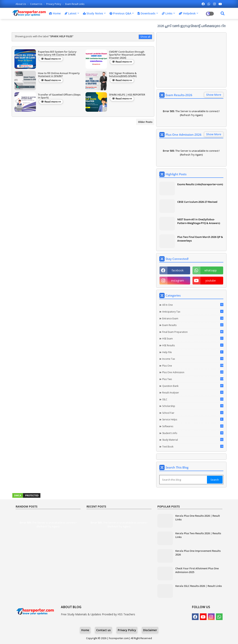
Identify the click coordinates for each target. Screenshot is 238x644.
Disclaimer (150, 630)
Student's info (193, 433)
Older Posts (145, 122)
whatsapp (211, 270)
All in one (193, 305)
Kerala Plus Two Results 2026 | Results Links (198, 535)
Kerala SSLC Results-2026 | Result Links (199, 586)
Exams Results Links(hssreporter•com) (200, 184)
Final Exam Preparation (193, 332)
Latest (71, 13)
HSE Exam (193, 338)
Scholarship (193, 406)
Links (167, 13)
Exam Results (193, 325)
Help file (193, 352)
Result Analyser (193, 392)
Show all (145, 37)
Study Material (193, 440)
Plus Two (193, 379)
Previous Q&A (120, 13)
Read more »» (53, 59)
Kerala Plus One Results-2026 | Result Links (198, 517)
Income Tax (193, 359)
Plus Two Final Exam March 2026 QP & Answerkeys (200, 239)
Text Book (193, 446)
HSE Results (193, 345)
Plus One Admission (193, 372)
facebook (178, 270)
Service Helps (193, 419)
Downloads (147, 13)
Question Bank (193, 386)
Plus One (193, 366)
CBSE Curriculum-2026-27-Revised (197, 202)
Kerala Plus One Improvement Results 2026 (198, 553)
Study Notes (93, 13)
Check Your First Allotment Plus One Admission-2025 (197, 570)
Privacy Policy (54, 4)
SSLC (193, 399)
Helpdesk (187, 13)
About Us (21, 4)
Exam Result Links (75, 4)
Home (55, 13)
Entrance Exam (193, 318)
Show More (214, 95)
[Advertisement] (191, 60)
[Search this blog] (184, 480)
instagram (178, 280)
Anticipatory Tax (193, 312)
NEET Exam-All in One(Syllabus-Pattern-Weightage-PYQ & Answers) (199, 221)
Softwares (193, 426)
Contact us (36, 4)
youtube (211, 280)
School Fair (193, 413)
